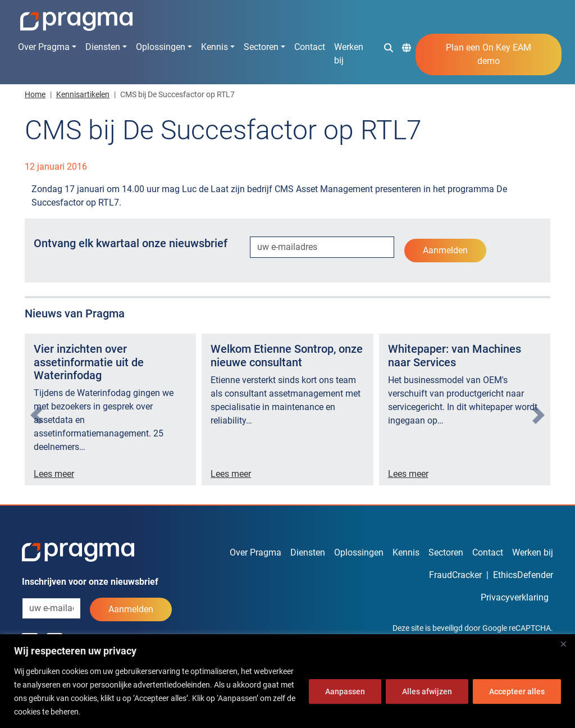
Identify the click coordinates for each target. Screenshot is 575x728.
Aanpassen (345, 691)
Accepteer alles (517, 691)
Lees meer (54, 474)
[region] (287, 681)
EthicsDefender (523, 575)
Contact (310, 47)
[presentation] (36, 415)
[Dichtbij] (563, 644)
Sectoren (261, 47)
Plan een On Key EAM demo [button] (489, 54)
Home (35, 94)
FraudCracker (455, 575)
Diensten (103, 47)
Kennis (215, 47)
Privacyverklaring (515, 597)
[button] (389, 47)
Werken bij (349, 54)
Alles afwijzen (427, 691)
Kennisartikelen (83, 94)
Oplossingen (161, 47)
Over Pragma (44, 47)
